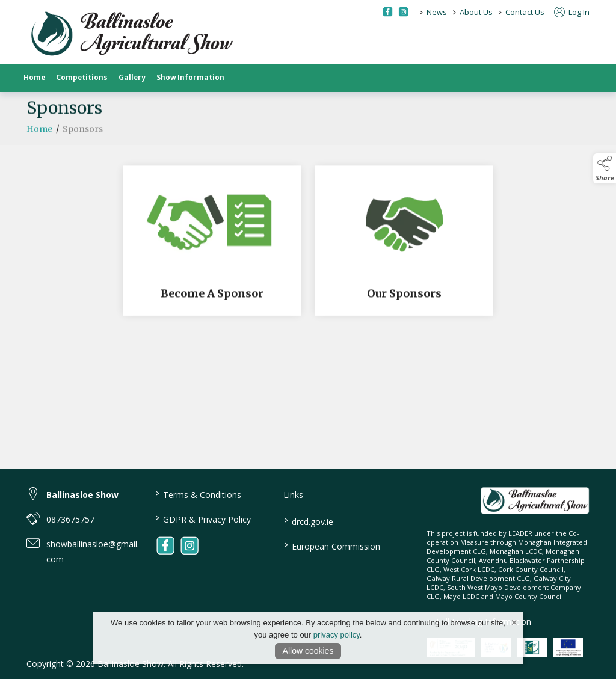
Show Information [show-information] (190, 78)
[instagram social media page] (403, 12)
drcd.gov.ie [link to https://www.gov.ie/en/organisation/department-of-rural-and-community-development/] (308, 521)
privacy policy (337, 635)
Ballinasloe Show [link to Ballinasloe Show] (82, 495)
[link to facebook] (165, 545)
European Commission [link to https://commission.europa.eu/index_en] (331, 545)
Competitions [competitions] (82, 78)
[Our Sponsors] (404, 244)
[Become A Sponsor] (212, 244)
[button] (605, 168)
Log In (572, 12)
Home (34, 78)
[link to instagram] (189, 545)
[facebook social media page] (388, 12)
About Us (476, 12)
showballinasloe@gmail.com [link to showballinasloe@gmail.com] (93, 551)
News (437, 12)
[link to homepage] (132, 35)
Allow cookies (308, 651)
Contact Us (525, 12)
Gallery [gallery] (132, 78)
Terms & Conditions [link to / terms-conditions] (198, 494)
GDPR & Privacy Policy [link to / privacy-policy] (203, 518)
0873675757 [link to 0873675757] (70, 519)
